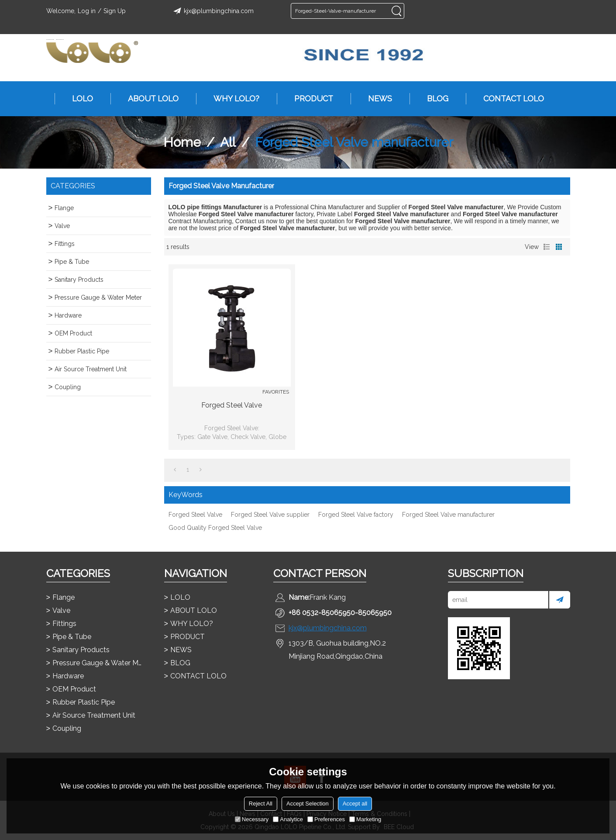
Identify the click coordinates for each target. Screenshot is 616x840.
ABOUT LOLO (149, 99)
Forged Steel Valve (232, 405)
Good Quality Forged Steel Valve (215, 528)
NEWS (376, 99)
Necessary (252, 819)
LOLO (78, 99)
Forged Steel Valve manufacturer (448, 515)
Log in (87, 11)
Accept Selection (308, 804)
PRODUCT (309, 99)
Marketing (365, 819)
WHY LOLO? (232, 99)
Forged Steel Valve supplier (270, 515)
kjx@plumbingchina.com (212, 11)
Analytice (288, 819)
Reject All (261, 804)
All (228, 142)
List (547, 247)
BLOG (433, 99)
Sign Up (115, 11)
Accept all (355, 804)
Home (182, 142)
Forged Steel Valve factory (356, 515)
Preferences (326, 819)
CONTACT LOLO (509, 99)
